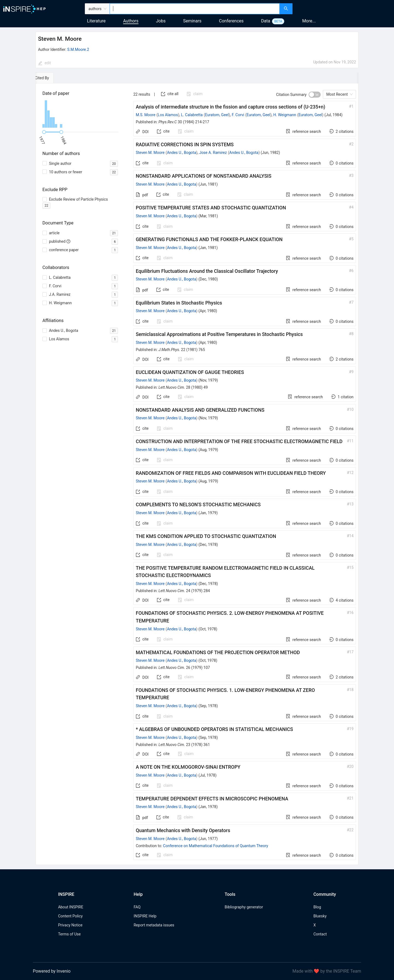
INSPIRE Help (145, 916)
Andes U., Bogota (182, 153)
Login (380, 9)
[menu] (344, 9)
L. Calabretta (192, 115)
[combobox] (195, 9)
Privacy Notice (70, 925)
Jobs (161, 21)
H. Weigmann (285, 115)
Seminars (192, 21)
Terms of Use (69, 934)
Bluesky (320, 916)
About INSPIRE (71, 907)
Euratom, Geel (217, 115)
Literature (96, 21)
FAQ (137, 907)
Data (266, 21)
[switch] (315, 95)
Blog (317, 907)
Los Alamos (168, 115)
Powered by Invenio (52, 971)
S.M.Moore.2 (78, 49)
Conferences (231, 21)
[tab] (52, 78)
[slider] (44, 132)
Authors (131, 21)
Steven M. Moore (150, 153)
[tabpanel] (197, 474)
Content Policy (70, 916)
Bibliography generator (244, 907)
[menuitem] (338, 9)
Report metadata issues (154, 925)
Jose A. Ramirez (213, 153)
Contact (320, 934)
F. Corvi (238, 115)
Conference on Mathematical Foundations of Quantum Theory (216, 846)
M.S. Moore (146, 115)
